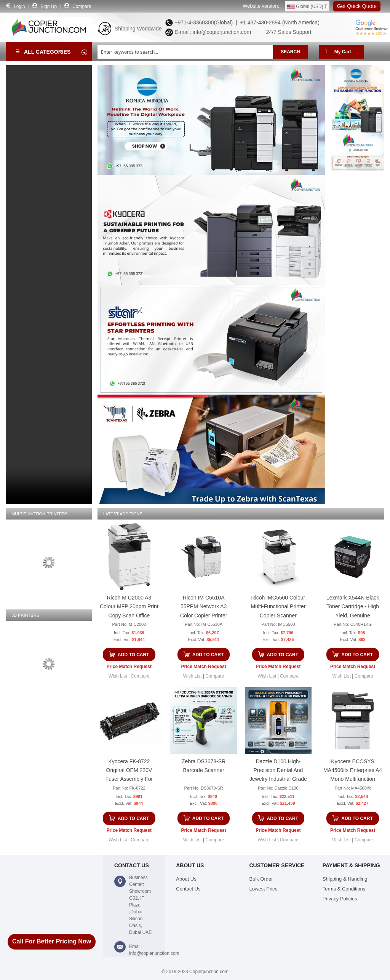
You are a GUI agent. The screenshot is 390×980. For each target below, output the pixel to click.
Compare (82, 6)
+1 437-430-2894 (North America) (279, 22)
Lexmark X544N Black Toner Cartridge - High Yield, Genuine (353, 606)
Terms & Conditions (344, 889)
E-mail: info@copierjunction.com (211, 32)
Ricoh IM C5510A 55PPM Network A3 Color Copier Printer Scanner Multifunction (204, 608)
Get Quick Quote (357, 6)
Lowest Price (264, 889)
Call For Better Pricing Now (52, 941)
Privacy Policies (340, 899)
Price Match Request (129, 667)
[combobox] (185, 52)
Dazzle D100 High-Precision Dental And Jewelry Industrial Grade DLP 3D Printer (278, 771)
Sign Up (49, 6)
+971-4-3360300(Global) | (204, 22)
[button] (118, 676)
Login (19, 6)
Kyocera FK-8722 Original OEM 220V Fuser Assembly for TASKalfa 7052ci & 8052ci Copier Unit (129, 771)
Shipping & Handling (345, 879)
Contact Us (188, 889)
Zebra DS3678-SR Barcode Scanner (204, 766)
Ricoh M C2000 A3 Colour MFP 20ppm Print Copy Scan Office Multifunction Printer (129, 608)
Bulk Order (261, 879)
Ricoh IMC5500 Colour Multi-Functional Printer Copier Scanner (278, 606)
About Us (186, 879)
